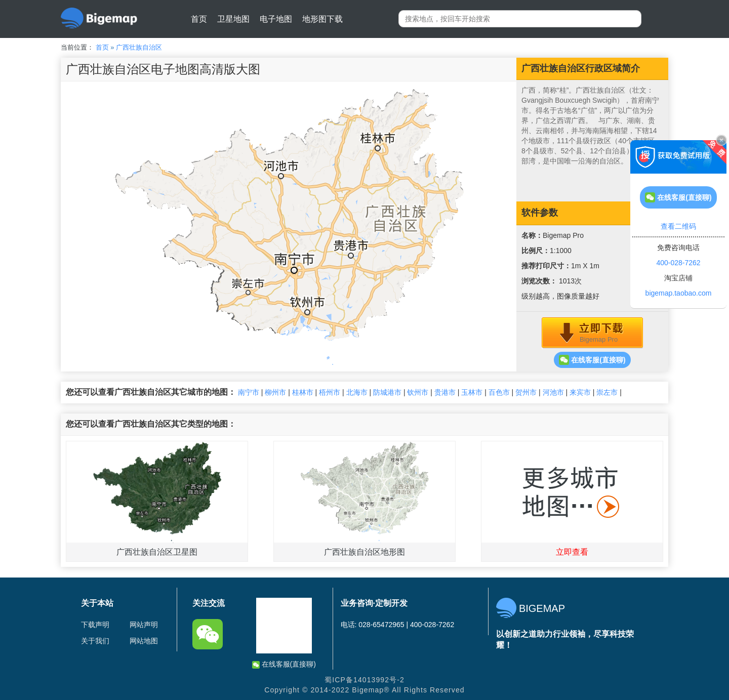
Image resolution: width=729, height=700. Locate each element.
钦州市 (418, 392)
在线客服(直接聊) (592, 360)
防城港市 (387, 392)
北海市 (357, 392)
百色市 (499, 392)
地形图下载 (322, 19)
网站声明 (144, 625)
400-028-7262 (678, 263)
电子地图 (276, 19)
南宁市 (249, 392)
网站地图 (144, 641)
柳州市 (275, 392)
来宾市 (580, 392)
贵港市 (445, 392)
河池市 (553, 392)
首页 (199, 19)
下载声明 (95, 625)
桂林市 (303, 392)
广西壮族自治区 (139, 47)
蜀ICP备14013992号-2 (364, 680)
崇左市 (607, 392)
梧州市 (330, 392)
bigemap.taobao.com (679, 293)
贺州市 (526, 392)
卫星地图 (233, 19)
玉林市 (472, 392)
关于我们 (95, 641)
